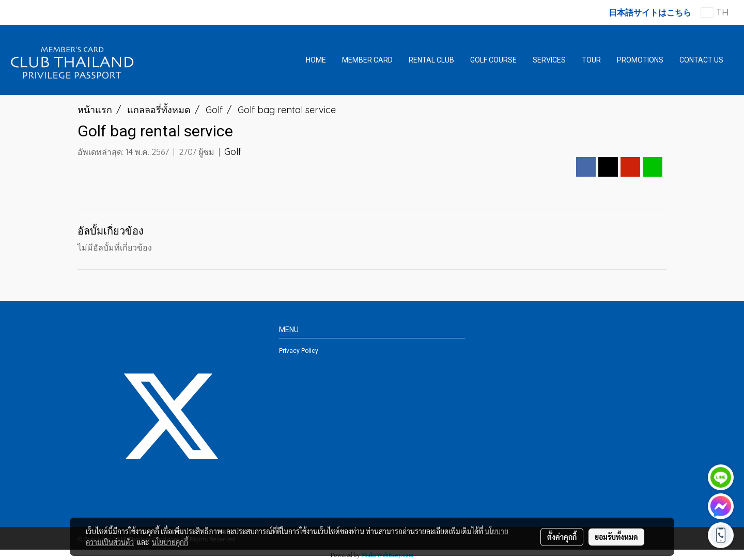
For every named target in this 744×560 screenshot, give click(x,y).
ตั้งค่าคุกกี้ (562, 537)
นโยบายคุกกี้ (170, 542)
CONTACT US (701, 60)
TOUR (591, 60)
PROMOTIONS (640, 60)
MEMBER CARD (367, 60)
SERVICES (549, 60)
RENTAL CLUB (431, 60)
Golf (233, 152)
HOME (316, 60)
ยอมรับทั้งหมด (616, 537)
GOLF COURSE (493, 60)
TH (715, 12)
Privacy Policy (299, 351)
